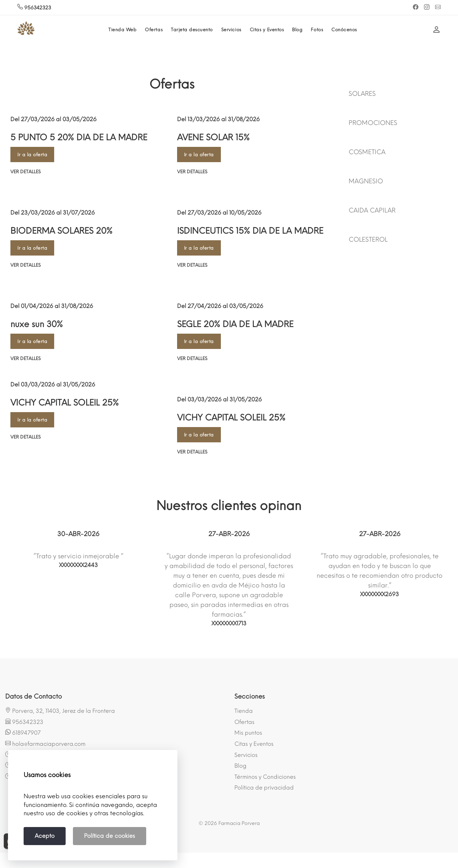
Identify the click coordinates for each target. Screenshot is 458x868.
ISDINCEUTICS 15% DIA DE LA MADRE (250, 231)
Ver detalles (26, 172)
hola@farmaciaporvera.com (45, 744)
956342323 (34, 8)
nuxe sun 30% (37, 324)
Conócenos (344, 30)
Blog (297, 30)
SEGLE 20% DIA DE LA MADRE (235, 324)
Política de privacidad (264, 788)
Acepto (45, 836)
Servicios (231, 30)
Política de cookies (110, 836)
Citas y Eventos (267, 30)
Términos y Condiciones (265, 777)
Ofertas (154, 30)
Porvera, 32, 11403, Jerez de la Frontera (60, 711)
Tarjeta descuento (192, 30)
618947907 (23, 733)
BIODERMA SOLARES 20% (61, 231)
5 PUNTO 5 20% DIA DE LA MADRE (79, 137)
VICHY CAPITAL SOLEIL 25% (65, 403)
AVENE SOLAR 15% (213, 137)
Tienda (244, 711)
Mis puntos (248, 733)
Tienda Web (122, 30)
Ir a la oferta (32, 155)
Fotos (317, 30)
